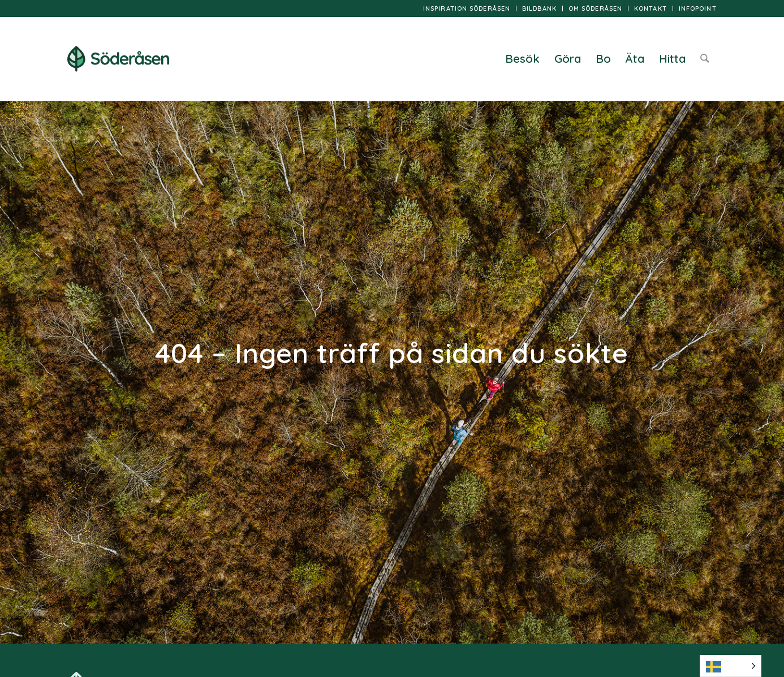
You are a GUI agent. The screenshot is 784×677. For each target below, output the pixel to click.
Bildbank (539, 8)
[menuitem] (467, 8)
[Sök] (705, 59)
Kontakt (651, 8)
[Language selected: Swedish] (731, 666)
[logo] (118, 59)
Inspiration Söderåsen (467, 8)
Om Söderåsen (595, 8)
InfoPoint (698, 8)
